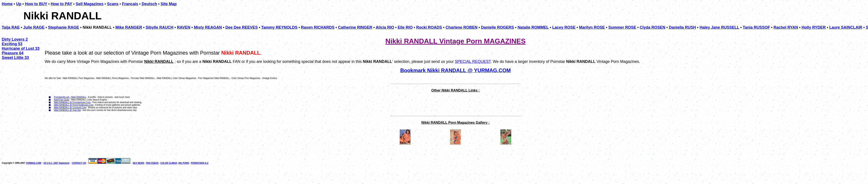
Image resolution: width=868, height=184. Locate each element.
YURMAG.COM (34, 163)
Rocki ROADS (429, 27)
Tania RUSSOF (756, 27)
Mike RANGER (129, 27)
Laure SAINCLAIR (846, 27)
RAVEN (184, 27)
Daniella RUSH (682, 27)
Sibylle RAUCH (159, 27)
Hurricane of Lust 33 (21, 49)
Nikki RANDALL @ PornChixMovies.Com (74, 105)
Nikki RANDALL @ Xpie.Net (67, 110)
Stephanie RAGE (63, 27)
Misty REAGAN (208, 27)
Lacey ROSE (564, 27)
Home (7, 4)
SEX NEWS (139, 163)
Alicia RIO (385, 27)
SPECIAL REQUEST (473, 62)
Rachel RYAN (786, 27)
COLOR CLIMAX (169, 163)
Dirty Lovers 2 (15, 39)
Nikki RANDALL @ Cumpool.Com (70, 108)
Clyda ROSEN (653, 27)
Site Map (169, 4)
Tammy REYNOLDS (279, 27)
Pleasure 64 (13, 53)
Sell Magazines (90, 4)
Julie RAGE (34, 27)
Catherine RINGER (355, 27)
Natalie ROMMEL (533, 27)
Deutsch (149, 4)
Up (19, 4)
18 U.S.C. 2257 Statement (56, 163)
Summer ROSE (622, 27)
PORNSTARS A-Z (200, 163)
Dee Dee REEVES (242, 27)
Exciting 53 (12, 44)
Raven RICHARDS (318, 27)
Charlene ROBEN (461, 27)
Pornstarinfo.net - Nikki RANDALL (70, 97)
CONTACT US (79, 163)
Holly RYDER (814, 27)
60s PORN (184, 163)
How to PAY (62, 4)
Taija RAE (11, 27)
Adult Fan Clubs (62, 100)
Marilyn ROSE (592, 27)
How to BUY (36, 4)
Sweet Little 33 (15, 58)
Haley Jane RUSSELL (719, 27)
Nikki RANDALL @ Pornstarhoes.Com (72, 102)
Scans (113, 4)
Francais (130, 4)
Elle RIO (405, 27)
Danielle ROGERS (498, 27)
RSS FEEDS (152, 163)
